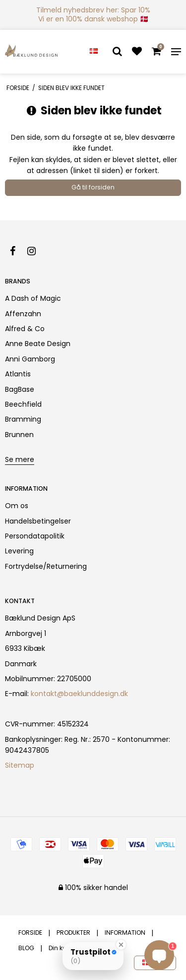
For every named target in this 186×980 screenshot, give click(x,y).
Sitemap (20, 765)
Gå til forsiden (93, 187)
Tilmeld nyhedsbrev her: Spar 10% (93, 10)
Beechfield (23, 404)
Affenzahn (23, 314)
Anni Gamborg (30, 359)
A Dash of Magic (33, 298)
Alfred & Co (25, 329)
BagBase (20, 389)
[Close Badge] (121, 945)
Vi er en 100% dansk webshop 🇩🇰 (93, 19)
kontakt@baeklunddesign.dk (79, 694)
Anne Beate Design (38, 344)
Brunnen (19, 435)
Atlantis (18, 374)
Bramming (23, 419)
